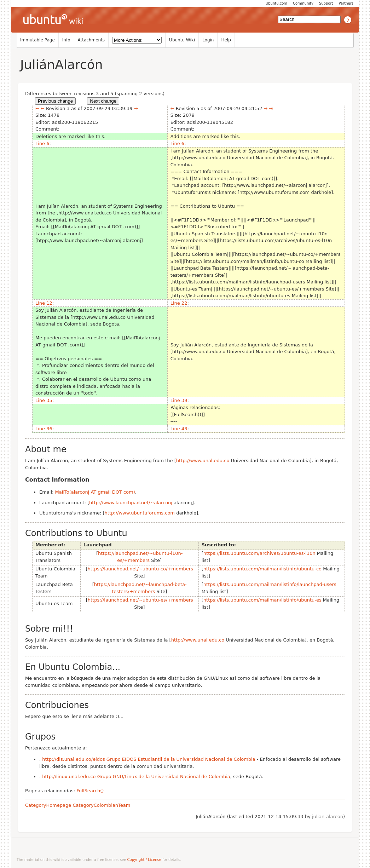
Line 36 (44, 429)
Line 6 (42, 143)
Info (66, 40)
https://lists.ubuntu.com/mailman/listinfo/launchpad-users (270, 584)
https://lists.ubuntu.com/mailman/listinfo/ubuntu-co (262, 569)
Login (208, 40)
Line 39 (179, 400)
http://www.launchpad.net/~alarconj (131, 503)
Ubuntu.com (276, 3)
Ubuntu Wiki (182, 40)
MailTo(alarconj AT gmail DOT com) (95, 492)
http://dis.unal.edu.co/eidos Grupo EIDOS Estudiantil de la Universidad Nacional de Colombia (149, 759)
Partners (346, 3)
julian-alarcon (328, 817)
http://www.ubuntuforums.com (140, 513)
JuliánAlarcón (62, 65)
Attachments (91, 40)
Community (303, 3)
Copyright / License (144, 860)
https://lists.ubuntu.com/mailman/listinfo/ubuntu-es (262, 600)
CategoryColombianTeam (101, 805)
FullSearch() (90, 791)
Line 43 (179, 429)
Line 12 (44, 303)
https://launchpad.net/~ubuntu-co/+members (140, 569)
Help (226, 40)
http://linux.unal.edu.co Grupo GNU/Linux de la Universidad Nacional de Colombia (136, 777)
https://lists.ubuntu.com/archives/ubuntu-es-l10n (259, 553)
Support (326, 3)
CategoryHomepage (48, 805)
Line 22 (179, 303)
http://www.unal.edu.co (203, 461)
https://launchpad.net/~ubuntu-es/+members (140, 600)
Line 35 (44, 400)
